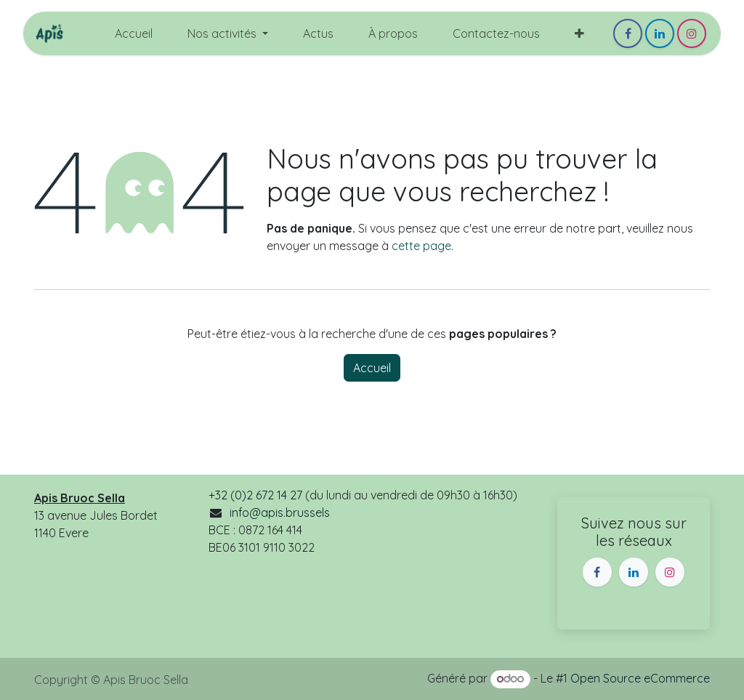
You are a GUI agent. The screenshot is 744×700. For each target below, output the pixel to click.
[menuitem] (134, 33)
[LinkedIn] (660, 33)
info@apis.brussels (280, 512)
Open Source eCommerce (640, 678)
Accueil (372, 368)
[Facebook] (628, 33)
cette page (421, 246)
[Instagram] (692, 33)
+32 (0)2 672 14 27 (255, 495)
